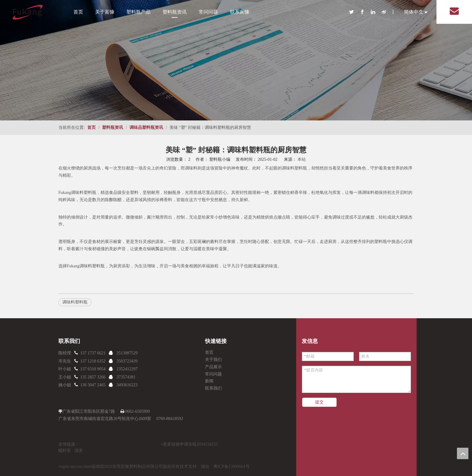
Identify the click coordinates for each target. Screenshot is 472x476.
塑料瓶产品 (138, 12)
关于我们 (213, 360)
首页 (78, 12)
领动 (205, 467)
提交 (319, 402)
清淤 (79, 451)
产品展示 (213, 367)
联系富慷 (240, 12)
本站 (302, 159)
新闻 (209, 381)
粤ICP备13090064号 (231, 467)
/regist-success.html (75, 467)
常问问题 (208, 12)
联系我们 (213, 388)
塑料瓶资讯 (175, 12)
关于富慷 (105, 12)
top (463, 453)
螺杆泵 (65, 451)
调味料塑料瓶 (75, 302)
